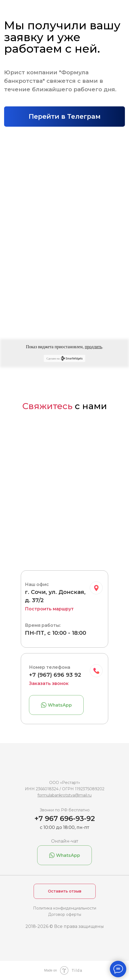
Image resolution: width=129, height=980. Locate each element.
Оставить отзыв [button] (65, 891)
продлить (93, 347)
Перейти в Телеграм (65, 116)
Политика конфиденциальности (65, 908)
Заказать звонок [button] (49, 683)
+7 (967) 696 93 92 (55, 675)
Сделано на (64, 358)
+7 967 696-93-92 (65, 818)
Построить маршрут (49, 609)
